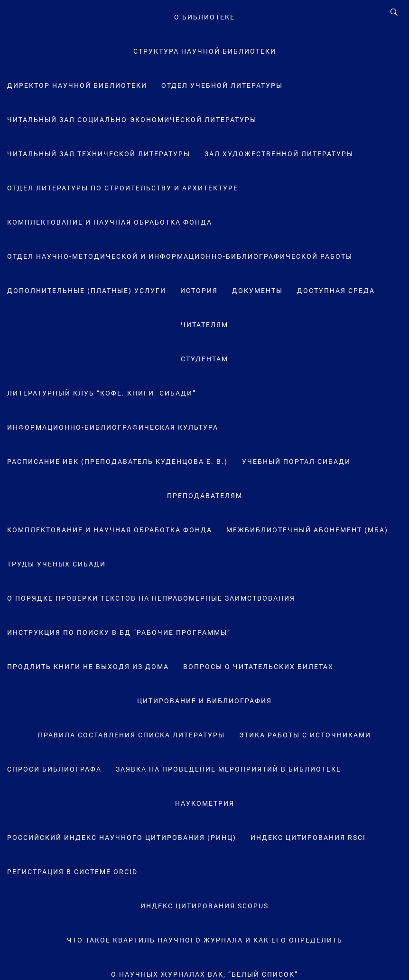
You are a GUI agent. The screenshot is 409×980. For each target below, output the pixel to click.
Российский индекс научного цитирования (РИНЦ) (122, 838)
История (199, 291)
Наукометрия (205, 803)
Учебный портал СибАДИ (296, 462)
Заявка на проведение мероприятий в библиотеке (228, 769)
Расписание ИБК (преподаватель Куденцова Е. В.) (117, 462)
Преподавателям (205, 496)
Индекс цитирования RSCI (308, 838)
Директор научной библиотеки (77, 85)
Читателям (204, 325)
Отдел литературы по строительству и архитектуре (123, 188)
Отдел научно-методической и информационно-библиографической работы (180, 256)
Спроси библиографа (54, 769)
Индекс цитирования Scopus (204, 906)
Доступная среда (336, 291)
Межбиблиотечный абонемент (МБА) (307, 530)
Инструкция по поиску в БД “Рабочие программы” (119, 632)
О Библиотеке (204, 17)
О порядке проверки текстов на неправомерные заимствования (151, 598)
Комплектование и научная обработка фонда (110, 222)
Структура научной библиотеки (205, 51)
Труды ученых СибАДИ (56, 564)
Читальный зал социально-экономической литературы (132, 120)
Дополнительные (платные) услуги (87, 291)
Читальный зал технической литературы (99, 154)
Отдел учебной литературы (222, 85)
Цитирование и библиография (204, 701)
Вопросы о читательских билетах (258, 667)
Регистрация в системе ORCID (72, 872)
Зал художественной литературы (279, 154)
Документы (257, 291)
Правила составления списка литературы (131, 735)
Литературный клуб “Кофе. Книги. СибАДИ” (102, 393)
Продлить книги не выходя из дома (88, 667)
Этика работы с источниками (305, 735)
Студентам (204, 359)
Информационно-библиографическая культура (113, 427)
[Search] (394, 12)
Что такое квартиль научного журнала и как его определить (205, 940)
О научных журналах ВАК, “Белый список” (204, 974)
